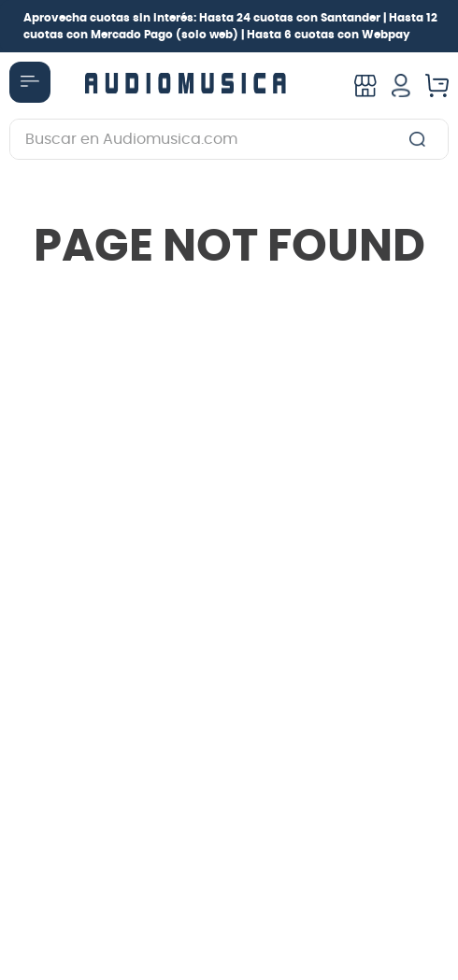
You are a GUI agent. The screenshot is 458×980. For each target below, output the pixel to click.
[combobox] (229, 139)
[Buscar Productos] (421, 139)
